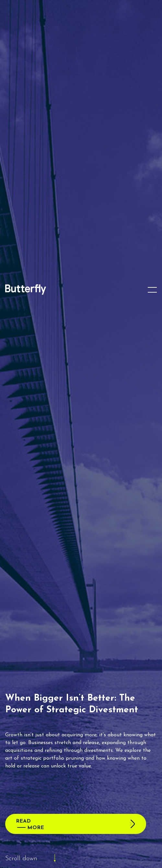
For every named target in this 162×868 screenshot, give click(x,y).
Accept (81, 811)
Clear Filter (138, 597)
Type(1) (105, 624)
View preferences (81, 847)
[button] (152, 762)
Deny (81, 829)
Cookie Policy (67, 860)
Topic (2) (29, 624)
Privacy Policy (95, 860)
